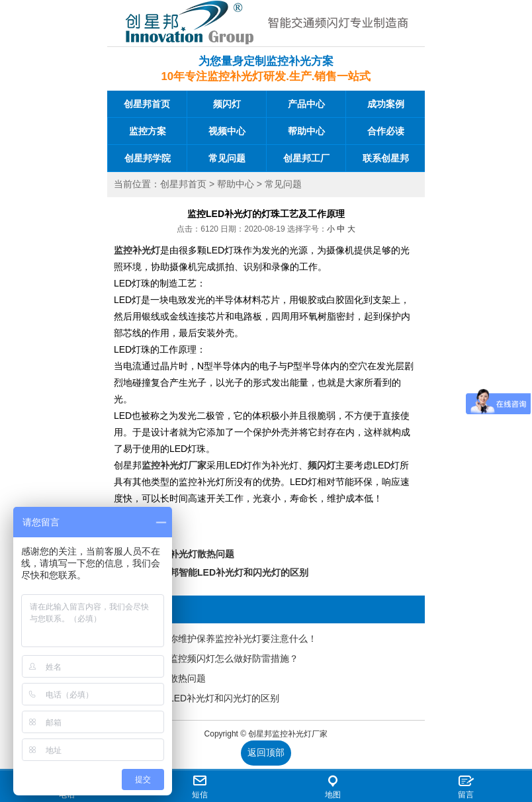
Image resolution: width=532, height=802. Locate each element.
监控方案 (148, 131)
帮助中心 (306, 131)
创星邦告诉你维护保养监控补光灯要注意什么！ (220, 639)
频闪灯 (227, 104)
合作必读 (386, 131)
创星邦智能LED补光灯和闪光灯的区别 (230, 572)
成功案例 (386, 104)
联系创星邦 (386, 158)
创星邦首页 (147, 104)
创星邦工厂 (306, 158)
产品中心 (306, 104)
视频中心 (227, 131)
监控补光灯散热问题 (193, 554)
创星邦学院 (148, 158)
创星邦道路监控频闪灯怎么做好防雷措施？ (210, 658)
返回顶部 (266, 752)
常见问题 (227, 158)
